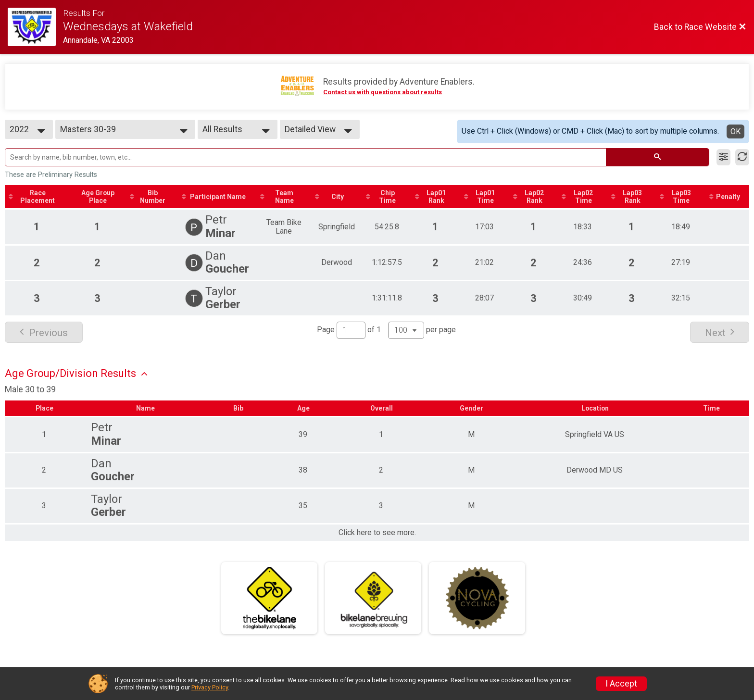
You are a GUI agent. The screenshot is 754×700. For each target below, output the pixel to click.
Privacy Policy (210, 687)
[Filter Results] (723, 157)
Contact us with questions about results (383, 92)
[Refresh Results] (742, 157)
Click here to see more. (377, 533)
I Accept (621, 684)
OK (735, 131)
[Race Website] (35, 27)
